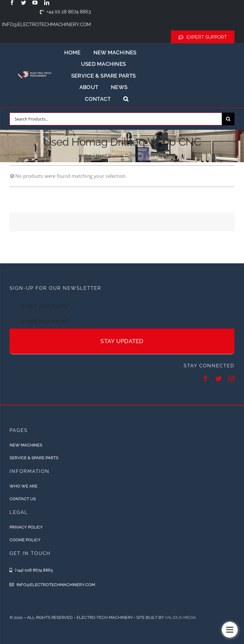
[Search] (228, 119)
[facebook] (12, 3)
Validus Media (180, 617)
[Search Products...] (116, 119)
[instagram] (231, 379)
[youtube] (35, 3)
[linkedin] (47, 3)
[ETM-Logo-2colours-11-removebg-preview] (35, 68)
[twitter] (24, 3)
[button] (126, 99)
